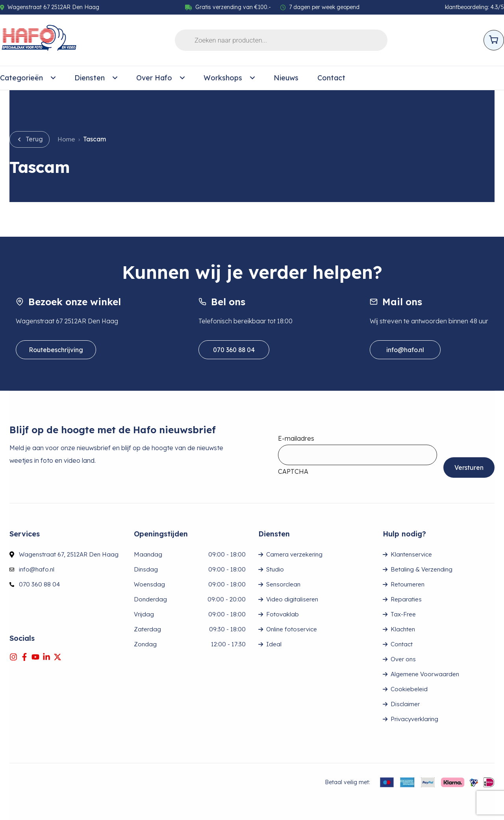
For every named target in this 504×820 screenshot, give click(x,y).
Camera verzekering (294, 554)
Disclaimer (405, 704)
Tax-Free (403, 614)
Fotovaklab (283, 614)
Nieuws (286, 78)
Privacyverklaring (414, 719)
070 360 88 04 (234, 350)
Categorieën (28, 78)
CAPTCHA (293, 471)
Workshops (229, 78)
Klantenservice (411, 554)
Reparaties (406, 599)
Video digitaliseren (292, 599)
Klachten (403, 629)
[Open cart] (494, 40)
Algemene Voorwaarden (425, 674)
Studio (275, 569)
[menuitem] (28, 78)
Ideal (274, 644)
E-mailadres (296, 438)
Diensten (96, 78)
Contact (331, 78)
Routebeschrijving (56, 350)
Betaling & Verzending (422, 569)
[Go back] (30, 139)
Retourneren (408, 584)
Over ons (403, 659)
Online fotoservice (292, 629)
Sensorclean (283, 584)
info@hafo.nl (405, 350)
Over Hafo (160, 78)
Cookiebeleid (409, 689)
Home (66, 139)
